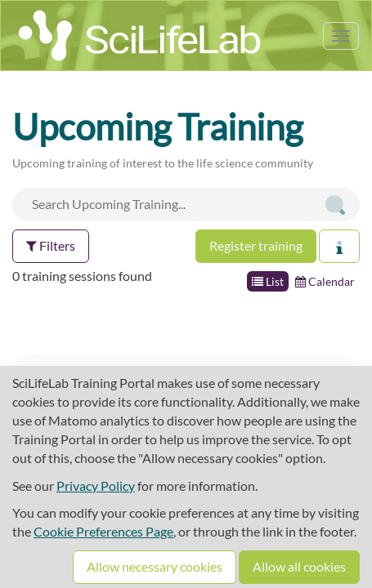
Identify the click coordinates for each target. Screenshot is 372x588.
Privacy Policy (96, 486)
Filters (51, 245)
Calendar (325, 281)
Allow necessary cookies (155, 566)
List (268, 281)
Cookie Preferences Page (103, 531)
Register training (256, 245)
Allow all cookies (299, 566)
